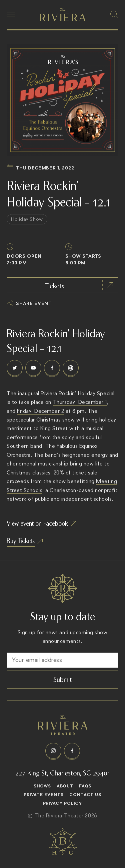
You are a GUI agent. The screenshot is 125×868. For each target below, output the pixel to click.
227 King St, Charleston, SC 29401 (63, 772)
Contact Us (85, 795)
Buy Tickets (21, 540)
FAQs (85, 786)
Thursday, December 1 (80, 402)
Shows (42, 786)
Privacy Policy (63, 803)
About (65, 786)
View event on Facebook (37, 523)
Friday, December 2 (40, 411)
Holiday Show (27, 219)
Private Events (44, 795)
